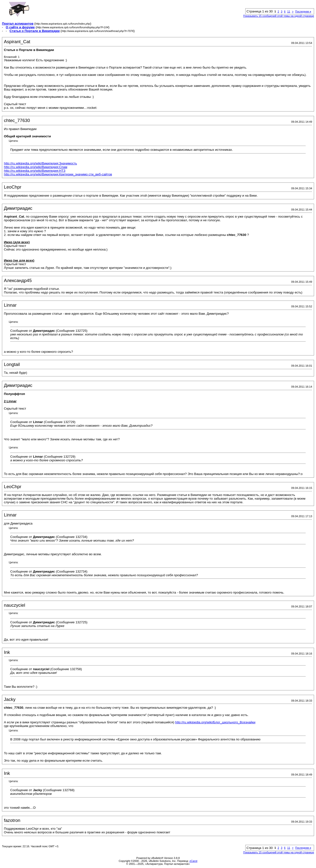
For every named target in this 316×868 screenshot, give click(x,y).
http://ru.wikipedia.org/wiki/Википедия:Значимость (40, 163)
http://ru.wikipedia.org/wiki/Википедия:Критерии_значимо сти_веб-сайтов (58, 174)
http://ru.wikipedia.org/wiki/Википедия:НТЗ (35, 171)
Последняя (303, 11)
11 (289, 11)
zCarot (193, 861)
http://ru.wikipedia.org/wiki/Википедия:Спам (36, 167)
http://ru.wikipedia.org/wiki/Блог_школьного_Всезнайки (215, 722)
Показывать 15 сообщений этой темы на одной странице (279, 16)
